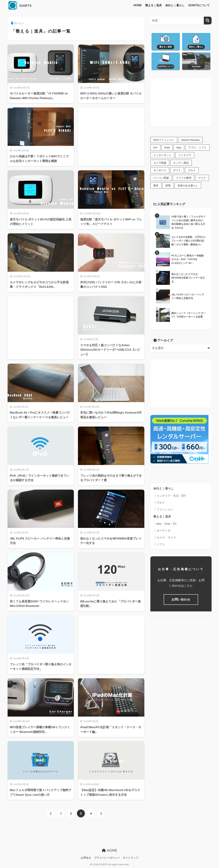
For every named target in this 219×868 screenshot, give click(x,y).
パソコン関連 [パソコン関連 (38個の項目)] (161, 178)
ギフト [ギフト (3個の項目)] (177, 171)
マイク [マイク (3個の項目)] (202, 178)
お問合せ (86, 858)
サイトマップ (131, 858)
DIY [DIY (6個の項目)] (155, 148)
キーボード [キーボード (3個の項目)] (160, 171)
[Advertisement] (111, 135)
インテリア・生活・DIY (171, 496)
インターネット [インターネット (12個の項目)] (162, 155)
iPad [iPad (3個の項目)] (167, 148)
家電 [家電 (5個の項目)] (168, 186)
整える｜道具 (153, 5)
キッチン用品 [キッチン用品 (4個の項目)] (181, 163)
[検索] (208, 21)
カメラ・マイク (166, 538)
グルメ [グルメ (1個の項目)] (192, 171)
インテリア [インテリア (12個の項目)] (185, 155)
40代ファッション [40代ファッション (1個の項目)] (164, 140)
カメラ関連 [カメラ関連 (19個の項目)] (160, 163)
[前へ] (51, 813)
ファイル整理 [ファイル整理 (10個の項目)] (184, 178)
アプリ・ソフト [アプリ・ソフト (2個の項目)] (198, 148)
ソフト (161, 545)
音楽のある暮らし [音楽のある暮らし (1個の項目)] (188, 186)
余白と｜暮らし (175, 5)
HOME (138, 5)
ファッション (165, 510)
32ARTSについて (199, 5)
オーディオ (164, 531)
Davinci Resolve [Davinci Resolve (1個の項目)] (190, 140)
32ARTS (22, 5)
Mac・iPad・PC (167, 525)
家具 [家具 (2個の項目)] (156, 186)
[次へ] (101, 813)
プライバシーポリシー (107, 858)
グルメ (161, 503)
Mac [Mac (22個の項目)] (179, 148)
